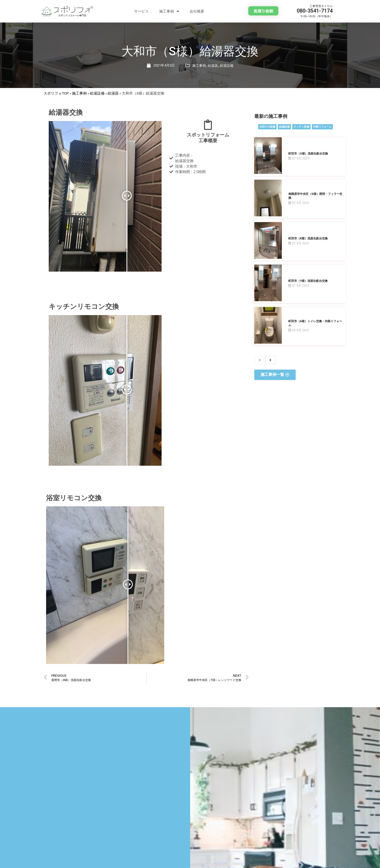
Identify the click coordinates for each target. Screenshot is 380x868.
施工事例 (169, 11)
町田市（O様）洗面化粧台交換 (308, 154)
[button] (263, 11)
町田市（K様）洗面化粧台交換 (308, 238)
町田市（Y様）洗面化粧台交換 (308, 281)
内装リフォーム (322, 127)
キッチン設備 (301, 127)
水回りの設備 (267, 127)
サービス (141, 11)
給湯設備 (227, 66)
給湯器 (213, 66)
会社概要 (197, 11)
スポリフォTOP (56, 93)
